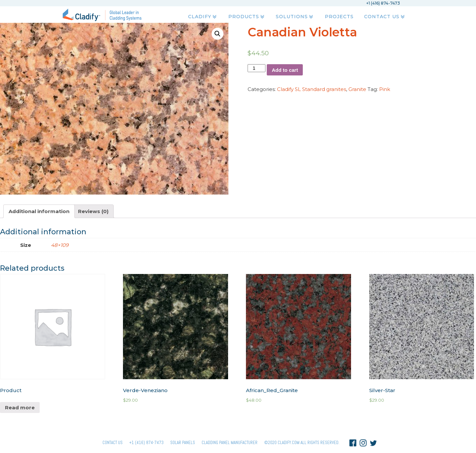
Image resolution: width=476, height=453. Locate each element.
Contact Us (385, 17)
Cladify (201, 17)
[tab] (39, 211)
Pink (385, 89)
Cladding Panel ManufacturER (230, 443)
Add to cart (285, 70)
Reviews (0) (93, 211)
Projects (338, 17)
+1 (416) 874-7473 (146, 443)
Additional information (39, 211)
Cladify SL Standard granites (312, 89)
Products (245, 17)
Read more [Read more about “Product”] (20, 408)
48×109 (60, 245)
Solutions (294, 17)
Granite (357, 89)
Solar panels (183, 443)
